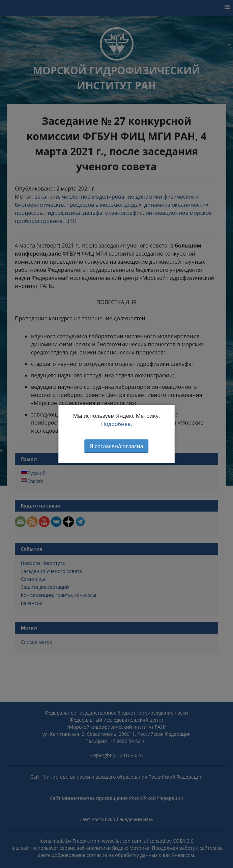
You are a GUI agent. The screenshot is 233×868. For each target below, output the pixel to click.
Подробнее (116, 424)
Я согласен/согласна (116, 446)
